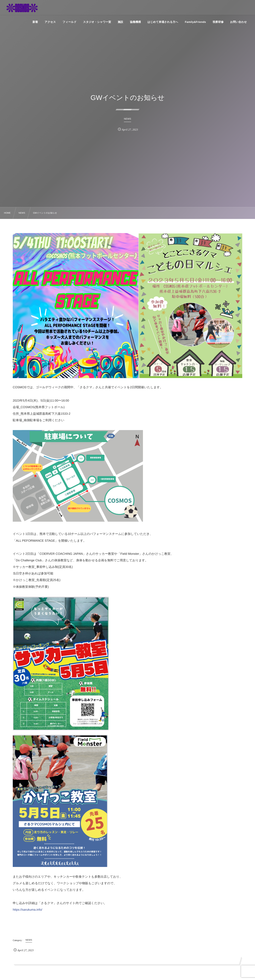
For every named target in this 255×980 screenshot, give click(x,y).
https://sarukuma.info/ (27, 910)
